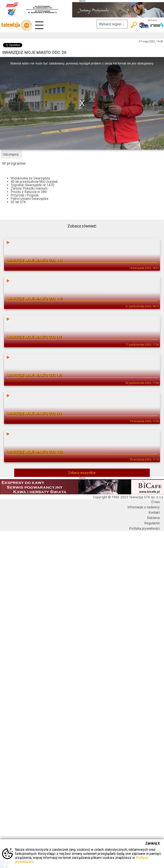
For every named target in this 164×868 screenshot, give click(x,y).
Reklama (153, 518)
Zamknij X (153, 843)
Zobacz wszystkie (82, 473)
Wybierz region (112, 24)
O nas (156, 502)
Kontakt (154, 513)
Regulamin (152, 523)
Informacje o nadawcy (144, 507)
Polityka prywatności (144, 528)
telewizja (16, 25)
